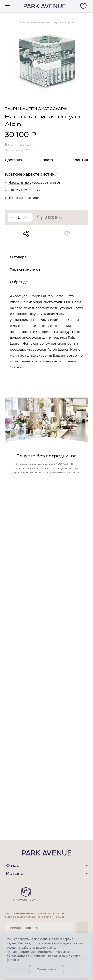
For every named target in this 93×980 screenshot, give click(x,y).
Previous (26, 491)
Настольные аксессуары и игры (35, 182)
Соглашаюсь (46, 969)
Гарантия (79, 160)
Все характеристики (22, 198)
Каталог (16, 874)
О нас (13, 866)
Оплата (46, 160)
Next (67, 491)
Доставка (13, 160)
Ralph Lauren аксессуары (36, 109)
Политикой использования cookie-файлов (44, 958)
